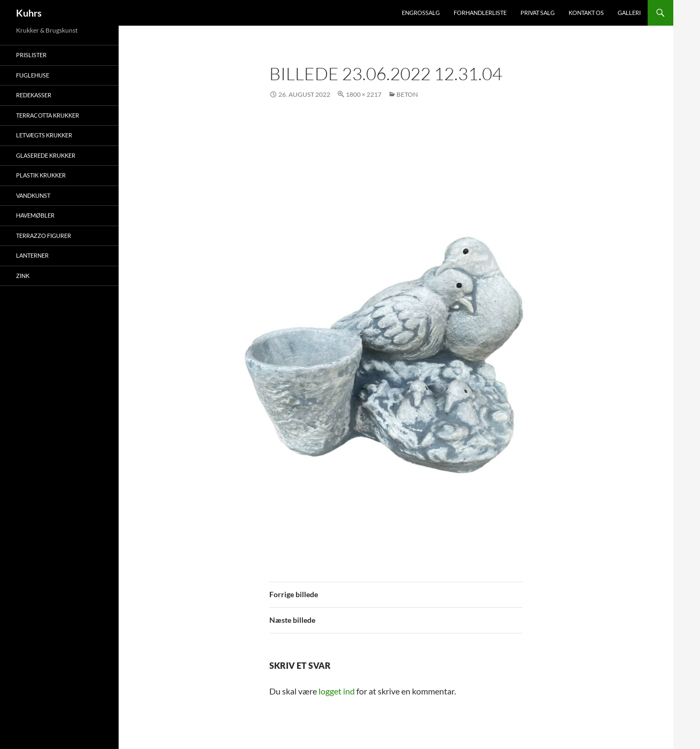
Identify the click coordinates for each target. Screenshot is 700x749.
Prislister (31, 55)
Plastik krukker (41, 175)
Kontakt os (586, 13)
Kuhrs (29, 13)
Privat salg (538, 13)
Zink (23, 276)
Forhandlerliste (480, 13)
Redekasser (34, 95)
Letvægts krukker (44, 135)
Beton (407, 94)
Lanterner (32, 255)
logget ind (337, 691)
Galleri (629, 13)
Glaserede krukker (46, 155)
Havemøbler (35, 215)
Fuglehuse (33, 75)
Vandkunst (33, 195)
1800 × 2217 (364, 94)
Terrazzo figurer (44, 235)
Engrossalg (421, 13)
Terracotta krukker (48, 115)
